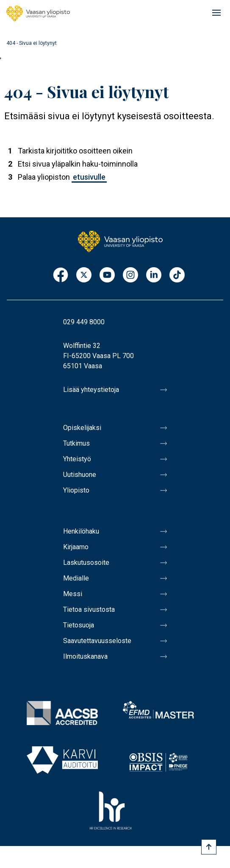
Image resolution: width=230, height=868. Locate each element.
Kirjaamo (76, 547)
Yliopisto (76, 490)
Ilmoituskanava (85, 656)
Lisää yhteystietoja (91, 390)
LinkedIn (154, 275)
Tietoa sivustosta (89, 609)
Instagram (130, 275)
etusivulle (89, 177)
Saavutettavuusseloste (97, 641)
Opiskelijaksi (82, 428)
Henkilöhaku (81, 531)
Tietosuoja (79, 625)
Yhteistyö (77, 459)
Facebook (61, 275)
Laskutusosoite (86, 563)
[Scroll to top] (209, 847)
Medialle (76, 578)
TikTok (177, 275)
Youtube (107, 275)
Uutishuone (80, 475)
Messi (73, 594)
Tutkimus (76, 443)
